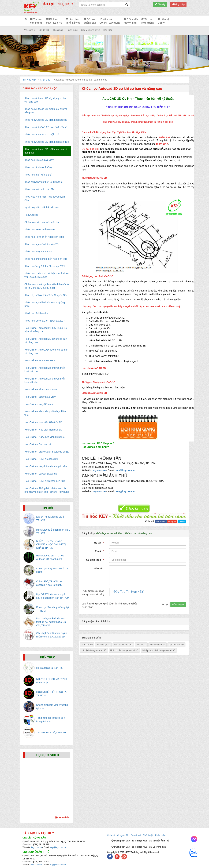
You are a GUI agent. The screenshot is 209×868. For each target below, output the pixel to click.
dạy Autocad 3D (176, 645)
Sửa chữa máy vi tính (131, 21)
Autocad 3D (87, 645)
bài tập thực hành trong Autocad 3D (159, 650)
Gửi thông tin (178, 604)
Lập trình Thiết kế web (73, 21)
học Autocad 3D (157, 645)
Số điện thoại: (95, 560)
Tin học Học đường (148, 21)
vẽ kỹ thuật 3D (103, 645)
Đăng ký (160, 4)
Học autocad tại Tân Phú (50, 668)
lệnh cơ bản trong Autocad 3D (124, 650)
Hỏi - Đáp (108, 30)
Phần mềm (161, 835)
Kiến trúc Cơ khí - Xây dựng (110, 21)
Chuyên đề (123, 835)
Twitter (182, 521)
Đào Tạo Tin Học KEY (129, 592)
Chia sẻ (111, 835)
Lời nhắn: (98, 568)
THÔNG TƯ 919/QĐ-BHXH (51, 732)
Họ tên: (99, 543)
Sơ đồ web (44, 30)
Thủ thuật (148, 835)
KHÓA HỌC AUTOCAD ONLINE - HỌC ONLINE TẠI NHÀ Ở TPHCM (52, 544)
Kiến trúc (45, 80)
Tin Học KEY (30, 80)
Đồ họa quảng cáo (90, 21)
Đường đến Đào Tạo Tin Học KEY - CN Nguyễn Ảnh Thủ (140, 841)
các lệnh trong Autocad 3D (94, 650)
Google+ (172, 521)
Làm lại (164, 604)
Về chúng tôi (30, 30)
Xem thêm (63, 818)
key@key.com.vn (126, 470)
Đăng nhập (178, 4)
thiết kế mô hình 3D (123, 645)
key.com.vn (99, 470)
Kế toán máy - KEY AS (54, 21)
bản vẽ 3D (141, 645)
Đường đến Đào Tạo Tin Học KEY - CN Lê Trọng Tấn (139, 847)
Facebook (161, 521)
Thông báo (58, 30)
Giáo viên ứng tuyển (90, 30)
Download (136, 835)
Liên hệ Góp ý (164, 21)
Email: (99, 551)
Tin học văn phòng (36, 21)
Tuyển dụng (72, 30)
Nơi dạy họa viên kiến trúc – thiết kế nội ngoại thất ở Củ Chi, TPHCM (52, 622)
